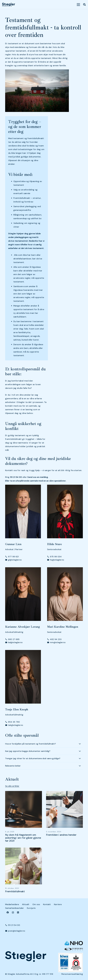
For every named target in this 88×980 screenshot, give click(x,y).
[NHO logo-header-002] (74, 943)
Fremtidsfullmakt (15, 891)
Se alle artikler (12, 786)
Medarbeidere (12, 904)
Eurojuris (31, 908)
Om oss (36, 904)
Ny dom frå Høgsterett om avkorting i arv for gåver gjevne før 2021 (23, 838)
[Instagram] (13, 912)
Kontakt (47, 904)
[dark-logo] (9, 5)
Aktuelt (26, 904)
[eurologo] (74, 949)
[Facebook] (8, 912)
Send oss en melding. (38, 477)
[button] (78, 5)
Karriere (58, 904)
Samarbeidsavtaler (14, 908)
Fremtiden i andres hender (61, 835)
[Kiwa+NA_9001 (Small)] (71, 963)
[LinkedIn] (18, 912)
